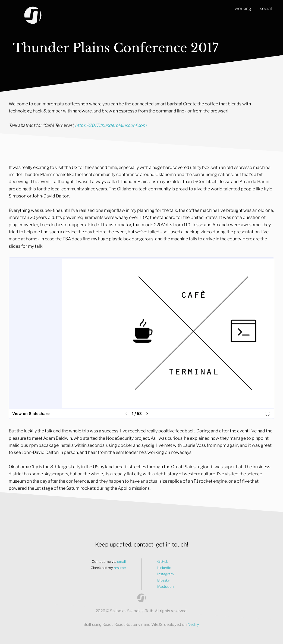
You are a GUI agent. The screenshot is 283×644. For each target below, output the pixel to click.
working (243, 9)
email (121, 562)
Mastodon (165, 587)
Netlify (193, 624)
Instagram (166, 574)
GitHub (163, 562)
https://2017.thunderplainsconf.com (111, 125)
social (266, 9)
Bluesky (163, 580)
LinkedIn (164, 568)
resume (120, 568)
